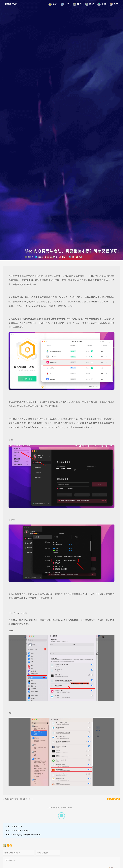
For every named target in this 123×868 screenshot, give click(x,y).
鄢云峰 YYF (11, 4)
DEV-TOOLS (113, 799)
